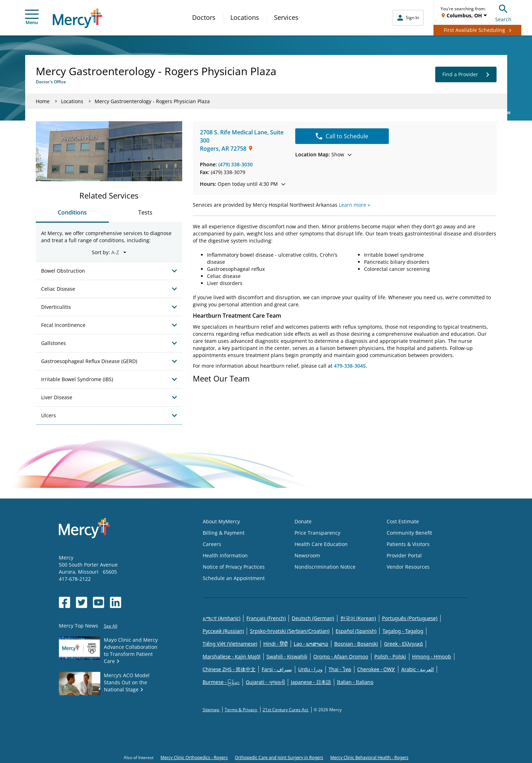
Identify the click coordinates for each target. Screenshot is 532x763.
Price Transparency (317, 533)
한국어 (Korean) (358, 618)
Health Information (225, 555)
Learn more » (354, 205)
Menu (32, 18)
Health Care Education (321, 544)
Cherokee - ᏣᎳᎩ (376, 669)
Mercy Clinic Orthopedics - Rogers (194, 758)
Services (286, 17)
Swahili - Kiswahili (287, 656)
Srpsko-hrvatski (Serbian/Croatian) (290, 631)
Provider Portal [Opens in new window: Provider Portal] (404, 555)
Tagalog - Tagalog (403, 631)
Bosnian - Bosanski (356, 644)
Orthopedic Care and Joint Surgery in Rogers (279, 758)
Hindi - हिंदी (276, 644)
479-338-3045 (350, 366)
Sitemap (211, 710)
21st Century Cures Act (286, 710)
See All (111, 626)
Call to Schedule (342, 136)
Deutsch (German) (313, 618)
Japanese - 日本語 (311, 682)
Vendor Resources (408, 567)
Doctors (204, 17)
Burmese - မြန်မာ (221, 682)
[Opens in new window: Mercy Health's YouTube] (99, 602)
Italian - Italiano (355, 682)
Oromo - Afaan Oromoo (341, 656)
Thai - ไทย (340, 669)
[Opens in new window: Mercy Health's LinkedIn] (116, 602)
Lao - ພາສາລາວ (311, 644)
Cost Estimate (403, 521)
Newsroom (307, 555)
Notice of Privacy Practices (234, 567)
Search (503, 12)
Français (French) (266, 618)
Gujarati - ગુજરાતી (265, 682)
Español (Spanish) (356, 631)
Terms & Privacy (241, 710)
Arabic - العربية (418, 669)
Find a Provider (466, 74)
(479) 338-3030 (236, 164)
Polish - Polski (390, 656)
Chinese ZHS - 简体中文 (229, 669)
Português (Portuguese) (410, 618)
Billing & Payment (224, 533)
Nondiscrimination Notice (325, 567)
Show (323, 154)
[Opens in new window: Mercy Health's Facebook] (65, 602)
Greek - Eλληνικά (403, 644)
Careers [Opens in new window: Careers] (212, 544)
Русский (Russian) (223, 631)
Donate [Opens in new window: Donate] (303, 521)
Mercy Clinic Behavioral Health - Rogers (369, 758)
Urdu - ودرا (310, 669)
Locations (245, 17)
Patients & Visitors (408, 544)
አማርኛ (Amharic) (222, 618)
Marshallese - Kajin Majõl (232, 656)
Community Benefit (409, 533)
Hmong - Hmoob (432, 656)
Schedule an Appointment (234, 578)
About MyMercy (221, 521)
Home (43, 101)
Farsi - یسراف (277, 669)
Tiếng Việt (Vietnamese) (230, 644)
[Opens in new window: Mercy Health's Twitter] (82, 602)
